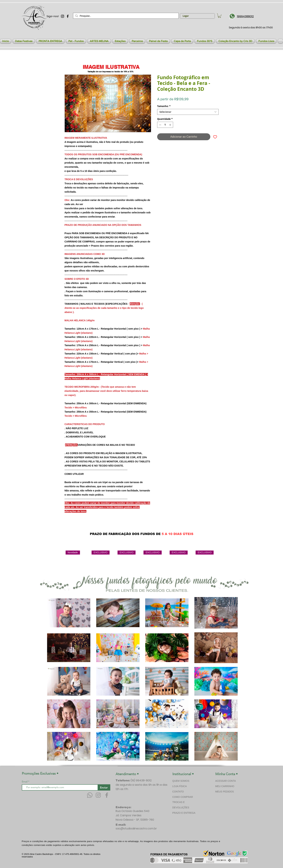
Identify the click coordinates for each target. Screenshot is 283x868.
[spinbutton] (165, 125)
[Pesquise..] (125, 16)
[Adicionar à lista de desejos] (215, 137)
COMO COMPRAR (183, 797)
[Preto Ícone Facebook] (68, 16)
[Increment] (170, 125)
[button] (24, 41)
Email (25, 782)
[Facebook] (107, 795)
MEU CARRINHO (225, 786)
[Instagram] (98, 795)
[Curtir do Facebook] (190, 526)
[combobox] (188, 112)
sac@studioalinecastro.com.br (136, 828)
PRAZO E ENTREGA (184, 813)
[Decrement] (160, 125)
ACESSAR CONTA (226, 781)
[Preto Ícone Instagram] (62, 16)
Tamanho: (164, 106)
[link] (219, 16)
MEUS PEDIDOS (225, 792)
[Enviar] (104, 787)
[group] (143, 563)
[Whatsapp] (90, 795)
